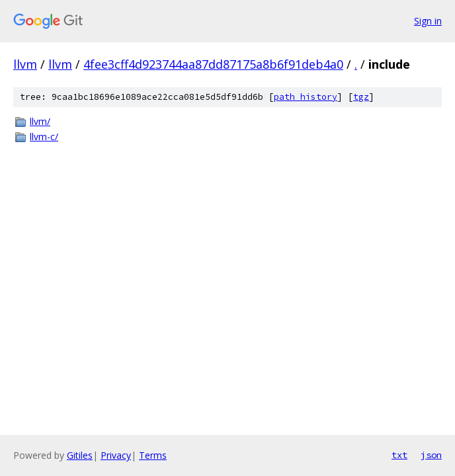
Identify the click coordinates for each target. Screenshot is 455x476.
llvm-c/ (44, 137)
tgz (361, 97)
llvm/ (40, 121)
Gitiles (80, 455)
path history (306, 97)
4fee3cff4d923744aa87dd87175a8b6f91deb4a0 (213, 64)
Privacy (116, 455)
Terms (153, 455)
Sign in (428, 21)
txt (399, 455)
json (431, 455)
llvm (25, 64)
